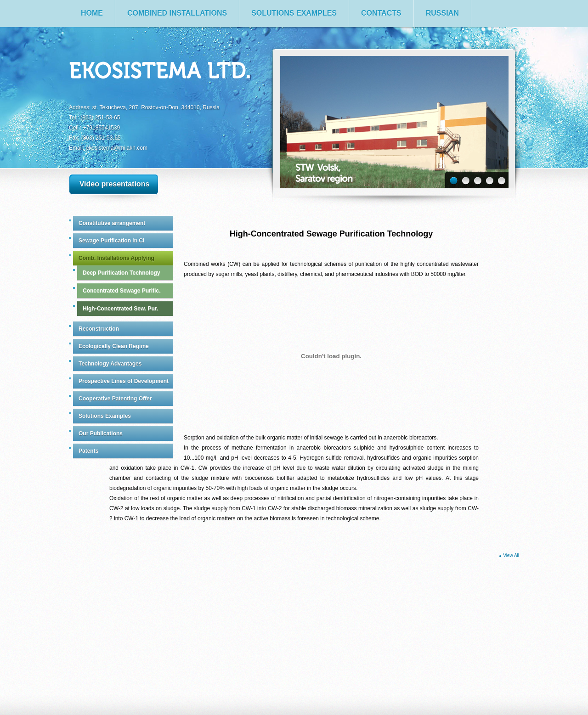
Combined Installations (177, 13)
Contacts (381, 13)
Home (92, 13)
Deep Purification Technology (121, 273)
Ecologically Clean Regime (114, 346)
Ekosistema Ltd (160, 72)
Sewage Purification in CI (111, 241)
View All (511, 555)
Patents (88, 451)
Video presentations (115, 184)
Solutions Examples (294, 13)
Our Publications (101, 434)
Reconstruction (99, 329)
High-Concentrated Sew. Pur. (120, 309)
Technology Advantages (110, 364)
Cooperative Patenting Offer (115, 399)
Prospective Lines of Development (124, 381)
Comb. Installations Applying (116, 258)
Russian (442, 13)
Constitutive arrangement (112, 223)
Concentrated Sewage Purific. (122, 291)
